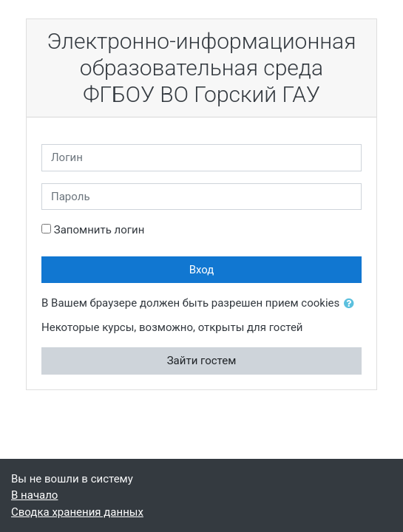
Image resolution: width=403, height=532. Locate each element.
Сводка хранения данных (77, 512)
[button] (352, 304)
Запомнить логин (99, 230)
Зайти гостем (202, 361)
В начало (34, 495)
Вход (202, 270)
